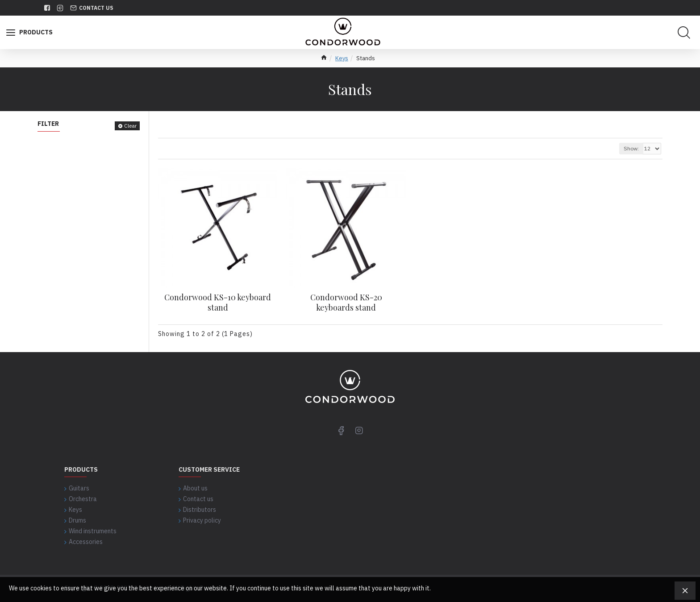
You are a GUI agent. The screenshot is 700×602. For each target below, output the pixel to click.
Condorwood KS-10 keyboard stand (218, 303)
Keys (342, 58)
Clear (130, 126)
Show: (631, 148)
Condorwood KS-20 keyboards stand (346, 303)
